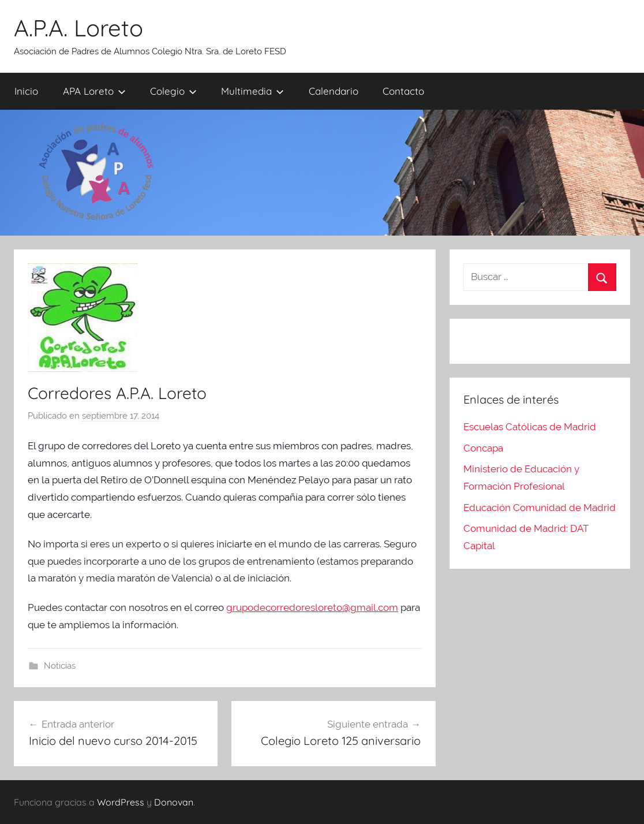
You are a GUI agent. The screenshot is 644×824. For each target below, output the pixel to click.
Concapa (483, 448)
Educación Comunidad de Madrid (540, 508)
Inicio (26, 91)
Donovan (174, 802)
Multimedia (252, 91)
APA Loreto (94, 91)
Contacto (403, 91)
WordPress (121, 802)
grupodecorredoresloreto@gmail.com (312, 607)
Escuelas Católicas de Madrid (530, 427)
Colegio (173, 91)
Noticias (60, 666)
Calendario (334, 91)
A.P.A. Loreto (78, 28)
